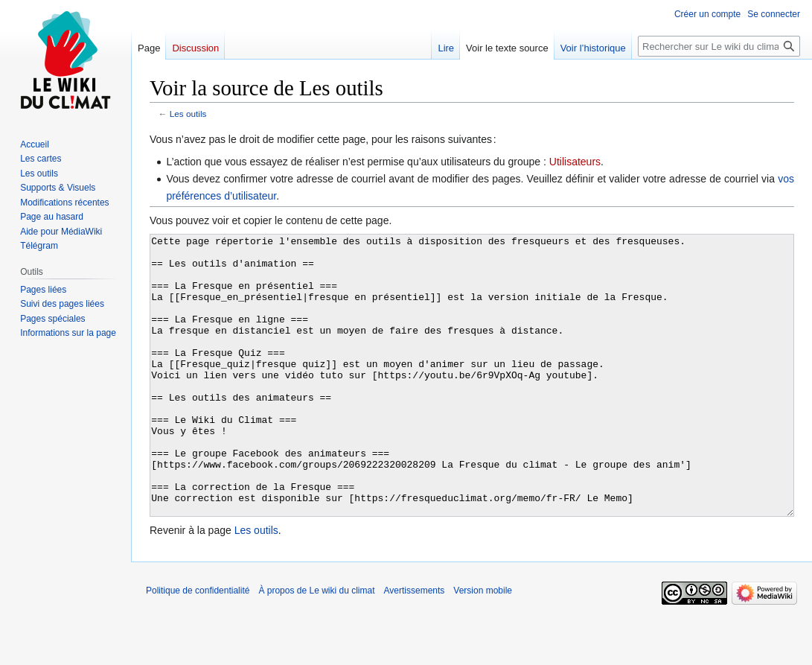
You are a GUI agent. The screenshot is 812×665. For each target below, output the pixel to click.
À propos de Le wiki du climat (316, 646)
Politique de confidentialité (198, 646)
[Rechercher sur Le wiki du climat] (719, 46)
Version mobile (483, 646)
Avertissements (415, 646)
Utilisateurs (575, 162)
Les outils (188, 114)
